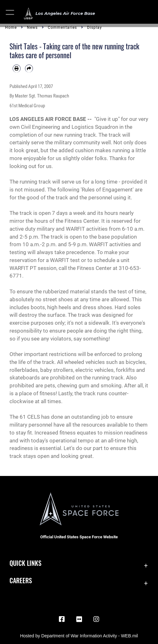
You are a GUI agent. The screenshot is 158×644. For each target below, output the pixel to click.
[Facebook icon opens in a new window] (62, 619)
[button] (10, 13)
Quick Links (25, 563)
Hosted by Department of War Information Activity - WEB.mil (79, 636)
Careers (21, 580)
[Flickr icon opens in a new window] (79, 619)
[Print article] (17, 69)
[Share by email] (29, 69)
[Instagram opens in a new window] (96, 619)
